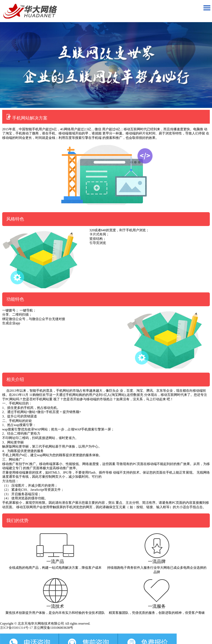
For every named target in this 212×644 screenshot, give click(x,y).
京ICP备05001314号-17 (16, 628)
